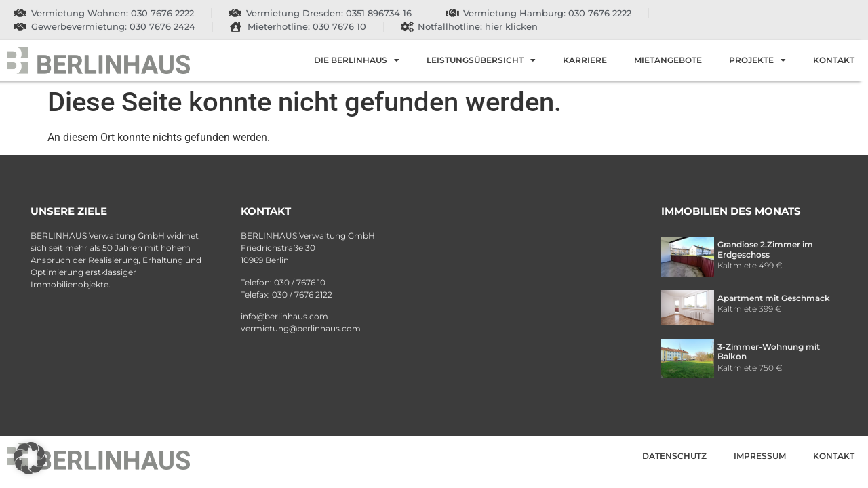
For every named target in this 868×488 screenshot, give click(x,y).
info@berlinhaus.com (284, 316)
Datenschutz (674, 456)
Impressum (760, 456)
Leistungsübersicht (481, 60)
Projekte (757, 60)
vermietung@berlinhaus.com (301, 328)
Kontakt (834, 60)
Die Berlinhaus (357, 60)
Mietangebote (668, 60)
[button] (30, 458)
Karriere (585, 60)
